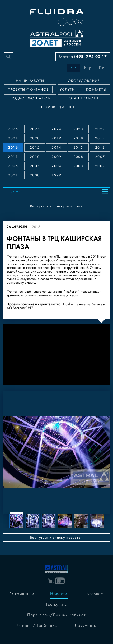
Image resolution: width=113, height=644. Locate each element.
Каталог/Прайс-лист (38, 625)
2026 (13, 129)
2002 (100, 166)
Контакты (96, 90)
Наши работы (30, 81)
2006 (13, 166)
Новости (15, 191)
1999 (56, 175)
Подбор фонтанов (30, 98)
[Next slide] (94, 452)
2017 (100, 138)
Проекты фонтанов (28, 90)
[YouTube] (56, 580)
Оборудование (84, 81)
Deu (103, 68)
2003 (78, 166)
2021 (13, 138)
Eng (88, 68)
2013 (78, 148)
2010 (35, 157)
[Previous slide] (19, 452)
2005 (35, 166)
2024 (56, 129)
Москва (83, 56)
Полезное (93, 594)
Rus (74, 68)
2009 (56, 157)
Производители (57, 107)
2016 (13, 148)
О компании (22, 594)
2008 (78, 157)
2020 (35, 138)
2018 (78, 138)
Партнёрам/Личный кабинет (56, 615)
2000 (35, 175)
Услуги (67, 90)
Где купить (57, 604)
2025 (35, 129)
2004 (56, 166)
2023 (78, 129)
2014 (56, 148)
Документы (86, 625)
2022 (100, 129)
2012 (100, 148)
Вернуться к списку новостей (56, 206)
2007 (100, 157)
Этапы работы (84, 98)
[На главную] (56, 569)
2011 (13, 157)
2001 (13, 175)
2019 (56, 138)
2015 (35, 148)
